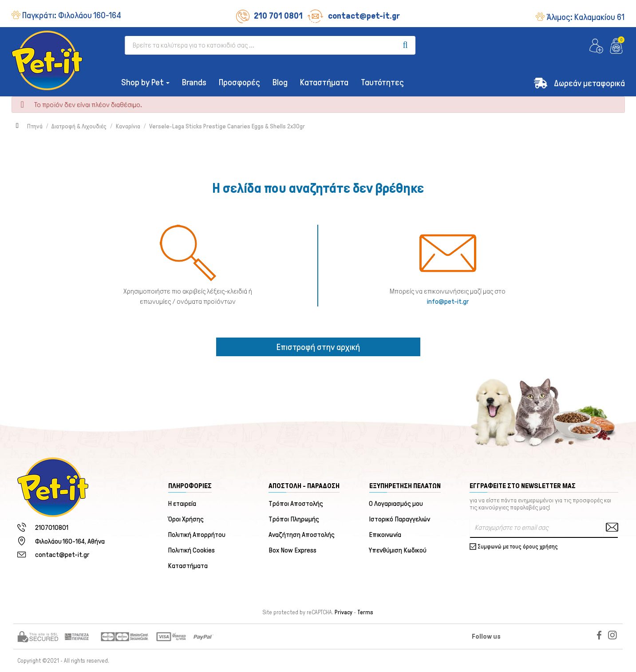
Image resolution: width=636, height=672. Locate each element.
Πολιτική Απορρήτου (197, 535)
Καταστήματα (188, 566)
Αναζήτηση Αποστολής (302, 535)
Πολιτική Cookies (192, 550)
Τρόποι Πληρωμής (294, 519)
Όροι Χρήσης (186, 519)
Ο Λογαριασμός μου (396, 503)
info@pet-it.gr (448, 301)
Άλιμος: (585, 17)
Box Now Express (292, 550)
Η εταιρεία (182, 503)
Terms (365, 612)
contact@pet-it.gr (354, 16)
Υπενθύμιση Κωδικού (398, 550)
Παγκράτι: (72, 15)
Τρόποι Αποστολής (296, 503)
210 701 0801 (269, 16)
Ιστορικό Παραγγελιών (400, 519)
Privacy (344, 612)
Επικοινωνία (385, 535)
